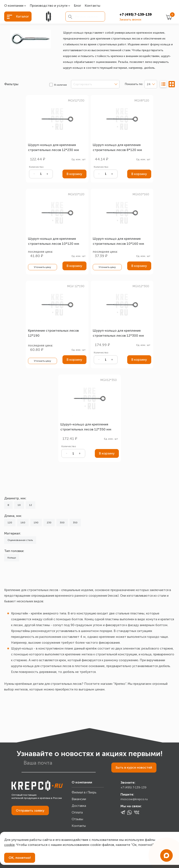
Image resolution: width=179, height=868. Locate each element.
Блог (77, 6)
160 (23, 523)
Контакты (93, 6)
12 (30, 505)
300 (62, 523)
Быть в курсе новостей (134, 767)
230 (49, 523)
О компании (14, 6)
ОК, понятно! (20, 858)
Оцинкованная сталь (20, 540)
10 (19, 505)
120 (10, 523)
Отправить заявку (30, 810)
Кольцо (12, 558)
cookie (9, 845)
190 (36, 523)
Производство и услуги (49, 6)
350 (75, 523)
